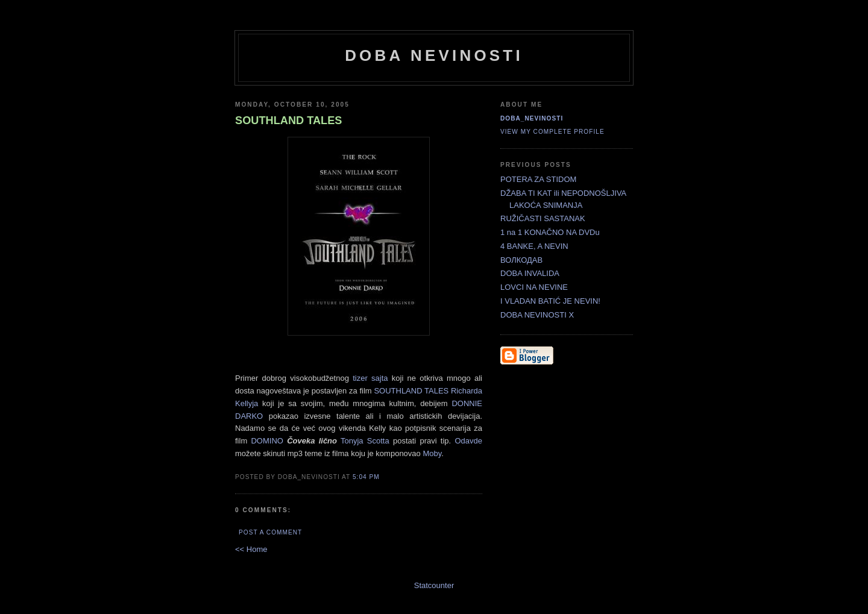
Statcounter (434, 585)
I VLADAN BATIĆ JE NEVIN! (550, 301)
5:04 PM (366, 477)
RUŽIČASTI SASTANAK (543, 218)
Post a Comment (270, 532)
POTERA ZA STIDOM (538, 179)
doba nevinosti (434, 55)
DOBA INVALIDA (530, 273)
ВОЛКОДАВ (521, 260)
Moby (432, 453)
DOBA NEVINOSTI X (537, 315)
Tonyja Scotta (367, 441)
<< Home (251, 549)
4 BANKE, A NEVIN (534, 246)
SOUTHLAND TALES (411, 391)
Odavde (468, 441)
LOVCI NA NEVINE (534, 287)
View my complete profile (552, 132)
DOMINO (267, 441)
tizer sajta (372, 378)
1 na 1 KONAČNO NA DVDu (550, 232)
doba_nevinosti (532, 118)
